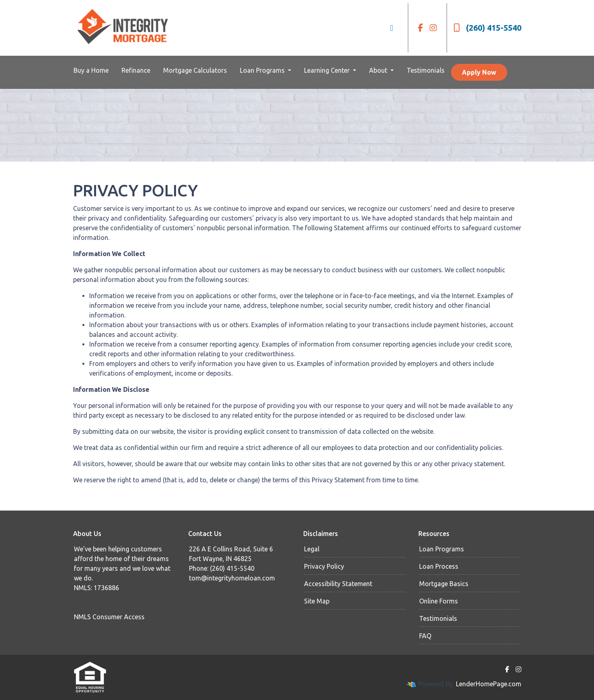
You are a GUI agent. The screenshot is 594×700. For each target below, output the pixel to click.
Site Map (317, 601)
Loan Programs (263, 70)
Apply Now (479, 72)
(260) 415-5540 (487, 28)
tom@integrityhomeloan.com (232, 578)
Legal (312, 549)
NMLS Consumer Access (109, 617)
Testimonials (426, 70)
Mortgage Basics (444, 584)
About (379, 70)
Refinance (136, 70)
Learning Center (328, 70)
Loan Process (439, 566)
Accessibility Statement (338, 584)
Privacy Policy (324, 566)
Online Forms (439, 601)
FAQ (425, 636)
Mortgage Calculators (195, 70)
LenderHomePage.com (489, 684)
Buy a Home (91, 70)
